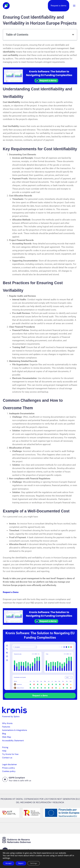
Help (4, 751)
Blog (4, 734)
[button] (73, 35)
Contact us (7, 758)
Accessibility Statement (13, 741)
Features (6, 727)
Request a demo (59, 6)
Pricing (5, 747)
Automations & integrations (15, 730)
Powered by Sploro (11, 716)
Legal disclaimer (10, 764)
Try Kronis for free (10, 754)
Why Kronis (7, 723)
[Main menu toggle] (74, 6)
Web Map (7, 737)
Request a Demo (11, 592)
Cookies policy (9, 771)
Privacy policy (9, 768)
